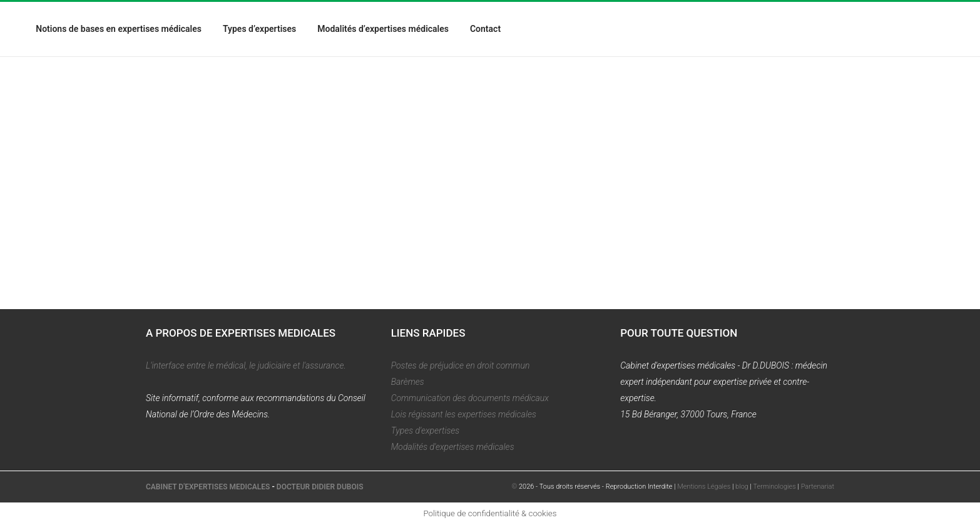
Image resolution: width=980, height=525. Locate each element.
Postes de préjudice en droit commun (461, 365)
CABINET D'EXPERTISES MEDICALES (208, 487)
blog (742, 487)
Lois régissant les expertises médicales (464, 414)
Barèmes (408, 382)
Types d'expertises (426, 431)
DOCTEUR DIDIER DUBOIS (320, 487)
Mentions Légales (704, 487)
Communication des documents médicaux (470, 398)
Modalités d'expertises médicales (453, 447)
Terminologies (775, 487)
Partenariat (818, 487)
